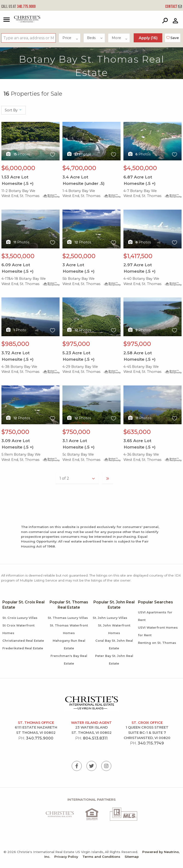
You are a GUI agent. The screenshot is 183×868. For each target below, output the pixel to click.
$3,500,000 (18, 256)
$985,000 (15, 344)
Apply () (148, 38)
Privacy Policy (66, 857)
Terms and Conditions (101, 857)
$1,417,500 (138, 256)
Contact (173, 7)
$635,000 (137, 432)
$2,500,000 (79, 256)
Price (70, 38)
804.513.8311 (95, 738)
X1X (30, 141)
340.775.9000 (18, 7)
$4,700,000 (79, 168)
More (120, 38)
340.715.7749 (151, 743)
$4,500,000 (140, 168)
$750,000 (15, 432)
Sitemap (132, 857)
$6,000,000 (18, 168)
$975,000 (76, 344)
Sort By (13, 110)
